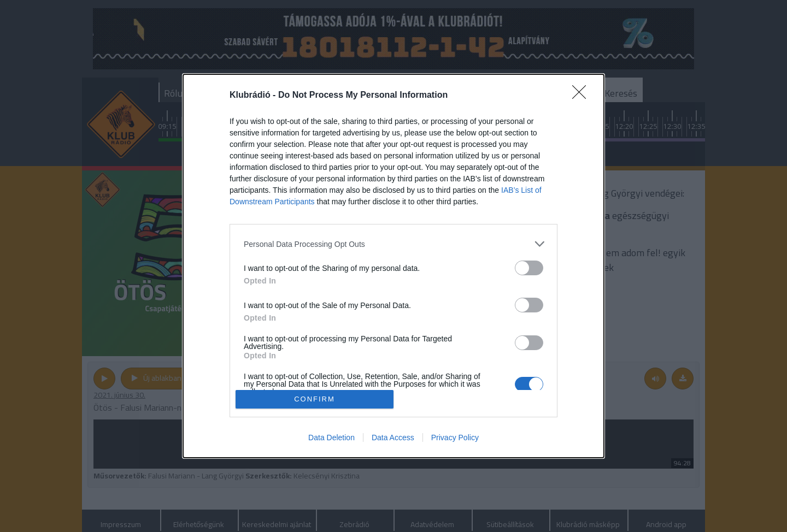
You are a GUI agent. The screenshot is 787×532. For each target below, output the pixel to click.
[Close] (583, 96)
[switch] (529, 268)
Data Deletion (331, 438)
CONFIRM (315, 399)
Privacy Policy (455, 438)
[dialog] (393, 266)
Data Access (393, 438)
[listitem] (393, 244)
